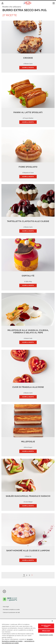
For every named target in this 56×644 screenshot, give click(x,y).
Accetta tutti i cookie (46, 626)
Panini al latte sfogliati (28, 112)
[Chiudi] (52, 621)
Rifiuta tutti (46, 631)
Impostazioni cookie (46, 635)
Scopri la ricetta (28, 68)
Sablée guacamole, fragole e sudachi (28, 496)
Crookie (28, 58)
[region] (28, 631)
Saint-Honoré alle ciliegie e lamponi (28, 551)
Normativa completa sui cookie (11, 609)
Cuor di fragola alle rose (28, 387)
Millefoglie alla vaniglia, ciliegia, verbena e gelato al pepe (28, 331)
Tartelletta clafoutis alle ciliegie (28, 221)
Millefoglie (28, 442)
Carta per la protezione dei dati (11, 612)
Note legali (6, 607)
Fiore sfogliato (28, 167)
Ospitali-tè (28, 276)
